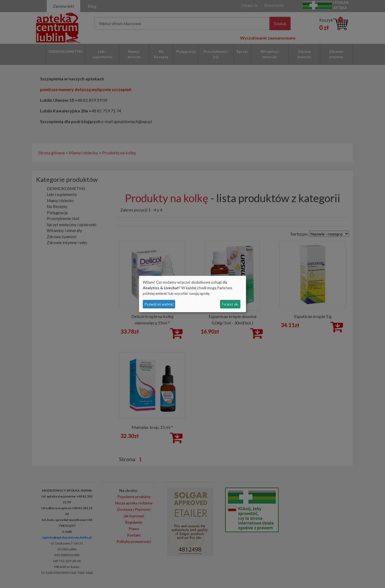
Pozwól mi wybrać (159, 304)
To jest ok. (230, 304)
